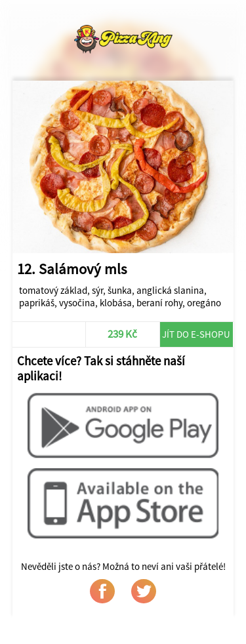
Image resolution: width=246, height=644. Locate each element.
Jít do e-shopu (196, 334)
